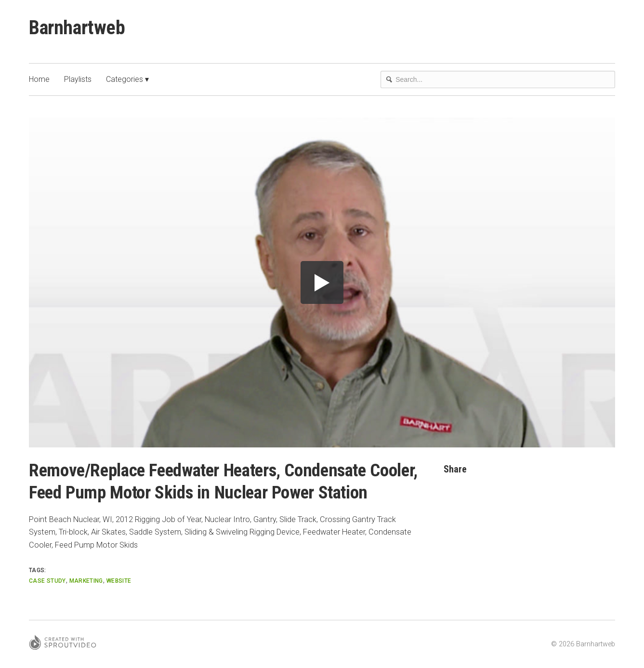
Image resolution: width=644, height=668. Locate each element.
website (119, 581)
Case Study (47, 581)
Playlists (78, 79)
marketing (86, 581)
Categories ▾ (127, 79)
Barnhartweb (77, 28)
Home (39, 79)
